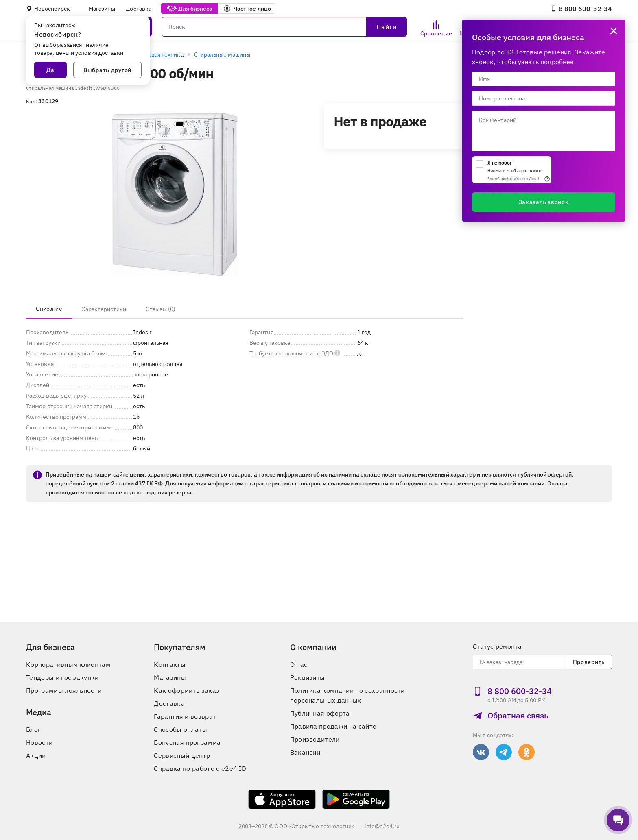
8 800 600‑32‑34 (581, 9)
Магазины (102, 9)
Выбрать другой (107, 70)
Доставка (139, 9)
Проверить (589, 662)
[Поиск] (284, 27)
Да (50, 70)
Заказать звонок (544, 202)
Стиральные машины (222, 54)
